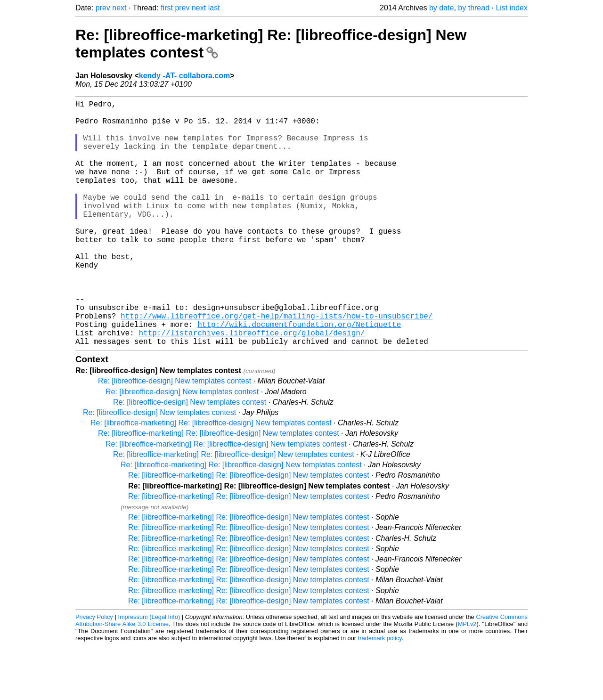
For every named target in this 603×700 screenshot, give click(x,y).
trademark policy (380, 693)
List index (512, 8)
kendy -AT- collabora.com (185, 76)
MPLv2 (467, 679)
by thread (474, 8)
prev (103, 8)
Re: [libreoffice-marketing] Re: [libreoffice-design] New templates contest (211, 477)
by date (441, 8)
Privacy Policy (94, 672)
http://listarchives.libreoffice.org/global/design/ (252, 385)
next (119, 8)
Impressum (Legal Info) (149, 672)
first (167, 8)
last (214, 8)
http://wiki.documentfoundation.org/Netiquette (299, 375)
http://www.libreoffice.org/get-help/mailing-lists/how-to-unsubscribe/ (277, 365)
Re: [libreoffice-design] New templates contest (175, 435)
